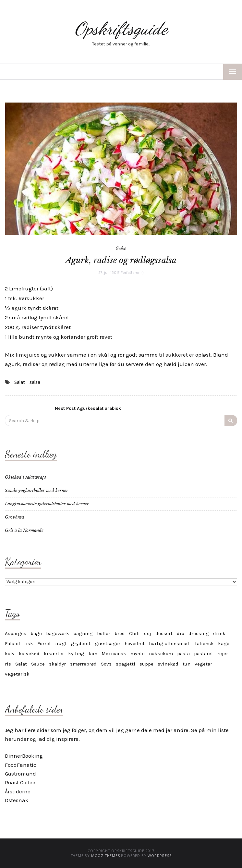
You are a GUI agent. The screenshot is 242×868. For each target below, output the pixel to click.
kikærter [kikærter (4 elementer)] (54, 654)
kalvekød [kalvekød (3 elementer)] (29, 654)
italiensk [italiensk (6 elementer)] (204, 643)
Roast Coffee (20, 782)
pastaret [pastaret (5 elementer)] (204, 654)
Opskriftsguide (121, 28)
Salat (121, 248)
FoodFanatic (21, 765)
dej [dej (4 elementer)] (148, 633)
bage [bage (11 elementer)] (36, 633)
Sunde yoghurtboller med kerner (36, 490)
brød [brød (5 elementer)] (120, 633)
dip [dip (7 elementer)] (181, 633)
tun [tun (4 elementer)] (187, 664)
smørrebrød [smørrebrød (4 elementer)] (83, 664)
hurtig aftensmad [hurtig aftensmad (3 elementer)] (169, 643)
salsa (35, 382)
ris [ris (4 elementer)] (8, 664)
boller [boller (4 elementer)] (104, 633)
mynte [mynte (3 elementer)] (138, 654)
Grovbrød (15, 517)
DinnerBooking (24, 756)
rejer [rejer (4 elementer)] (223, 654)
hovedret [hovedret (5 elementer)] (135, 643)
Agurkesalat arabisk (88, 408)
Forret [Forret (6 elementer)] (44, 643)
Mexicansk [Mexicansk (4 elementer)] (114, 654)
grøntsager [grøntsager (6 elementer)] (108, 643)
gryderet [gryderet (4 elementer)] (81, 643)
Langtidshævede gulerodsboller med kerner (47, 504)
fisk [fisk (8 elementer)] (29, 643)
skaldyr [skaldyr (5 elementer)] (57, 664)
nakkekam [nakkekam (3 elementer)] (161, 654)
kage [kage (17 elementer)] (224, 643)
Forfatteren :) (132, 273)
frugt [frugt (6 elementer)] (61, 643)
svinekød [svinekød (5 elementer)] (168, 664)
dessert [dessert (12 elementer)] (164, 633)
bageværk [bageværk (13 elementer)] (58, 633)
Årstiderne (18, 791)
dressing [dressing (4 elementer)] (199, 633)
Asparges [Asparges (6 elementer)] (16, 633)
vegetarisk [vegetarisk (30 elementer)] (17, 674)
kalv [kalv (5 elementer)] (10, 654)
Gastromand (20, 774)
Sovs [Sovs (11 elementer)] (106, 664)
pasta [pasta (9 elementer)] (183, 654)
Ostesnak (17, 800)
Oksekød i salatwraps (25, 477)
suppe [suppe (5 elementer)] (146, 664)
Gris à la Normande (24, 530)
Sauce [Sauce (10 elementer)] (38, 664)
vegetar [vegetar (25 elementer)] (203, 664)
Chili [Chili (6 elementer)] (134, 633)
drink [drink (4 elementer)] (219, 633)
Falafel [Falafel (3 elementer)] (12, 643)
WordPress (159, 856)
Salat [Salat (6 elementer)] (21, 664)
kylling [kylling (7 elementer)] (76, 654)
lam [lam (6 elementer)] (93, 654)
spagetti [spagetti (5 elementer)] (126, 664)
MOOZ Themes (106, 856)
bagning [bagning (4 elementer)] (83, 633)
